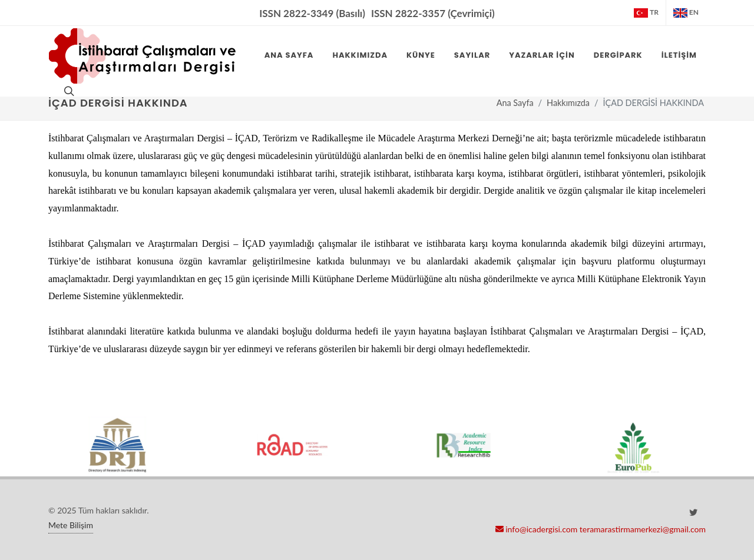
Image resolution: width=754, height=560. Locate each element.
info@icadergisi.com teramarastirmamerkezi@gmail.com (601, 529)
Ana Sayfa (515, 103)
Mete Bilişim (71, 525)
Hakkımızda (568, 103)
